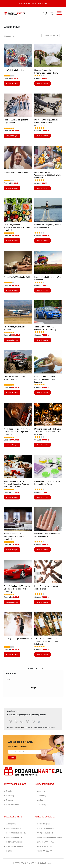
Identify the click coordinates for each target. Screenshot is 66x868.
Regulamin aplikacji (14, 837)
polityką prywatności (20, 727)
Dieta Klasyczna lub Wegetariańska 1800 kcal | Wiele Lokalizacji (47, 175)
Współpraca (11, 824)
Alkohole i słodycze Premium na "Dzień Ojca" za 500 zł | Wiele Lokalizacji (17, 432)
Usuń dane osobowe (14, 846)
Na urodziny (41, 791)
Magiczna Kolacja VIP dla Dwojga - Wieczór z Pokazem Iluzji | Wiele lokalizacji (48, 432)
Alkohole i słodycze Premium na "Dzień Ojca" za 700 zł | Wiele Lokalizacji (47, 641)
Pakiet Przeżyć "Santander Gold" (17, 277)
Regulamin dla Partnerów (16, 833)
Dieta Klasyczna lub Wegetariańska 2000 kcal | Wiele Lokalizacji (17, 227)
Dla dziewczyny (12, 805)
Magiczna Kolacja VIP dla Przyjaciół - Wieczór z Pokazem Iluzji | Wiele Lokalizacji (17, 484)
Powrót (8, 680)
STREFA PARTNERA (39, 4)
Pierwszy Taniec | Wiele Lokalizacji (18, 639)
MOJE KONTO (24, 4)
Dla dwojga (11, 800)
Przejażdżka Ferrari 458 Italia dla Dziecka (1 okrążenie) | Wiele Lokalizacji (17, 589)
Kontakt (9, 851)
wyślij (12, 757)
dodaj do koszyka (12, 83)
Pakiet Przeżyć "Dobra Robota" (16, 172)
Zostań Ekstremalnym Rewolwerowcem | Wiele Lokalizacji (14, 536)
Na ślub (40, 800)
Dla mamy (10, 796)
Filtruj (33, 688)
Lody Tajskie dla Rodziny (14, 70)
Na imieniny (41, 796)
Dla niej (9, 791)
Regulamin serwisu (14, 828)
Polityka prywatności (14, 842)
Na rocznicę (41, 805)
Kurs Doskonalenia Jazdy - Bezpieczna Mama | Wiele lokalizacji (45, 379)
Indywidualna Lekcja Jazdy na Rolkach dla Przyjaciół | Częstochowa (46, 123)
